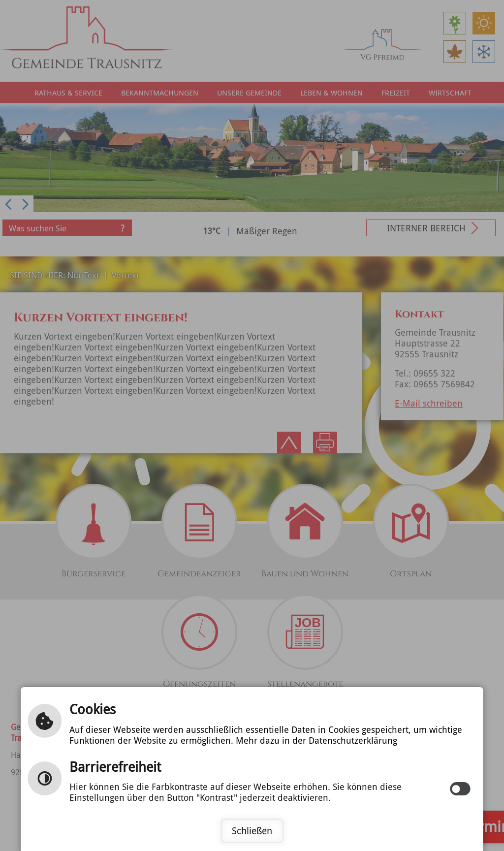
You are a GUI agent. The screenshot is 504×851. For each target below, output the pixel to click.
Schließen (252, 831)
